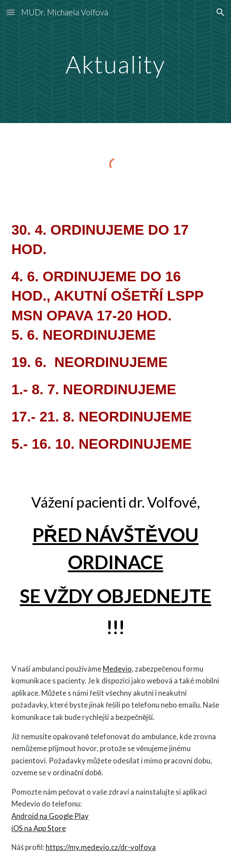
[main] (115, 62)
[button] (11, 12)
